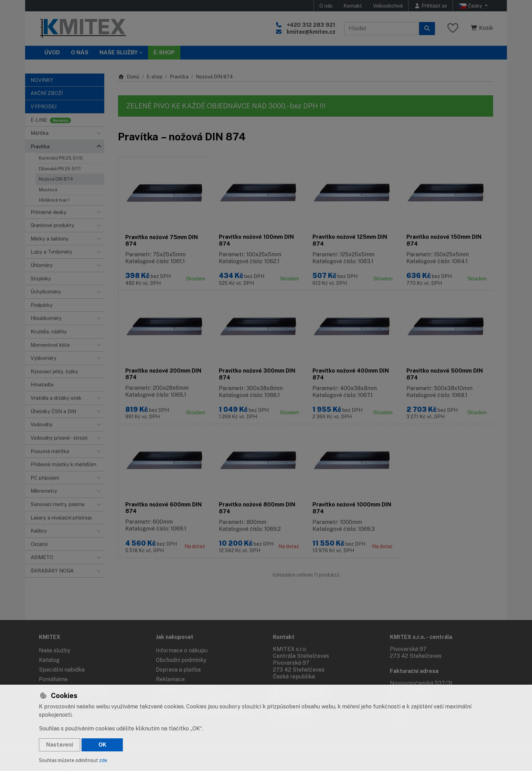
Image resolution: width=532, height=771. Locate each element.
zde (103, 760)
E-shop (155, 77)
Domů (129, 77)
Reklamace (170, 679)
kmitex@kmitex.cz (311, 32)
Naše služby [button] (119, 52)
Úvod (52, 52)
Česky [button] (471, 6)
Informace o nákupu (182, 650)
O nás (326, 6)
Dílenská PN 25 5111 (60, 169)
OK (102, 745)
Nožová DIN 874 (56, 179)
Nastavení (60, 745)
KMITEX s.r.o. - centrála (421, 636)
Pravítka (179, 77)
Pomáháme (53, 679)
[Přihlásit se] (430, 6)
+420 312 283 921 (311, 25)
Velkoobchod (388, 6)
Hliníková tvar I (54, 200)
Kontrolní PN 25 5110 (61, 158)
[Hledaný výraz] (382, 29)
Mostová (48, 190)
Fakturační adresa (414, 671)
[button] (99, 133)
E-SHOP (164, 52)
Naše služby (55, 650)
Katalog (49, 660)
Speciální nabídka (62, 669)
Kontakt (353, 6)
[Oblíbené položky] (453, 28)
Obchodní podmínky (181, 660)
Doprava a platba (178, 669)
